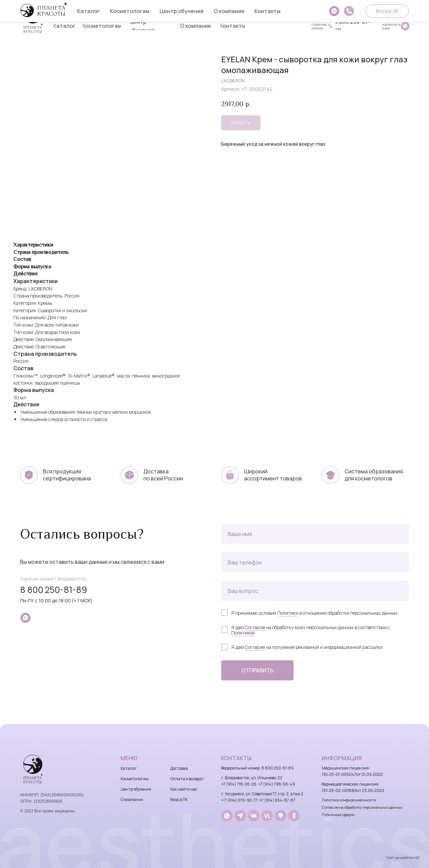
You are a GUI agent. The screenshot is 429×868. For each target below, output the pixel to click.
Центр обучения (136, 789)
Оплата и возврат (187, 779)
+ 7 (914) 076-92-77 (239, 800)
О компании (132, 799)
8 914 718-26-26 (326, 12)
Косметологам (135, 779)
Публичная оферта (338, 815)
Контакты (236, 758)
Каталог (129, 768)
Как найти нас (184, 789)
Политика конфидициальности (349, 800)
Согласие (255, 627)
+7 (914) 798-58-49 (277, 784)
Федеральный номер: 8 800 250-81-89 (257, 768)
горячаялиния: (319, 26)
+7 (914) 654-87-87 (277, 800)
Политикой (243, 633)
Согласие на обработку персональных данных (362, 807)
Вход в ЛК (179, 799)
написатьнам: (391, 26)
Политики (288, 613)
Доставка (179, 768)
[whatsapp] (25, 618)
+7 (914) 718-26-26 (239, 784)
